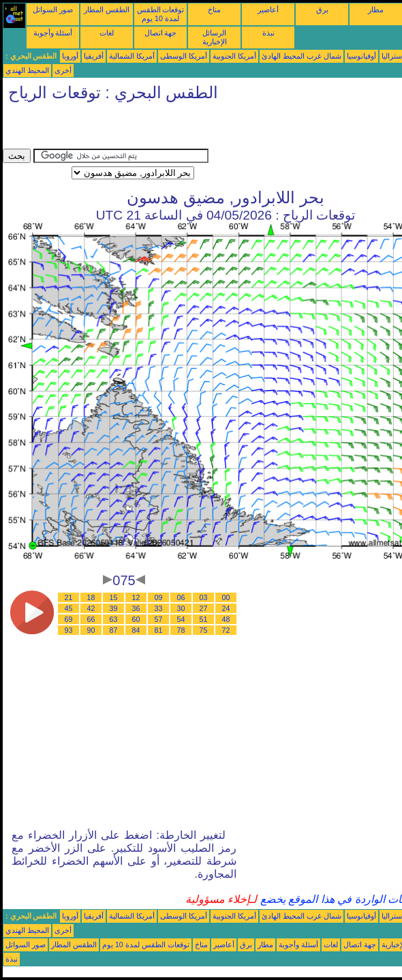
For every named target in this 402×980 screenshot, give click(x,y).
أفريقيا (94, 56)
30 (181, 608)
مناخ (214, 10)
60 (136, 619)
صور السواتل (53, 10)
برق (322, 10)
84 (136, 630)
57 (159, 619)
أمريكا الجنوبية (234, 56)
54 (181, 619)
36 (136, 608)
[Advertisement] (162, 128)
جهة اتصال (161, 33)
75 (204, 630)
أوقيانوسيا (361, 56)
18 (91, 597)
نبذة (268, 33)
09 (159, 597)
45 (69, 608)
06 (181, 597)
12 (136, 597)
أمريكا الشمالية (132, 56)
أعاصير (268, 10)
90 (91, 630)
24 (226, 608)
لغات (107, 33)
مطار (376, 10)
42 (91, 608)
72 (226, 630)
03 (204, 597)
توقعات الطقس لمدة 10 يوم (161, 14)
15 (114, 597)
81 (159, 630)
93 (69, 630)
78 (181, 630)
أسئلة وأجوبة (53, 33)
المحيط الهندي (27, 70)
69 (69, 619)
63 (114, 619)
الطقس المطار (107, 10)
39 (114, 608)
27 (204, 608)
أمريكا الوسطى (184, 56)
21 (69, 597)
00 (226, 597)
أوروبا (70, 56)
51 (204, 619)
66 (91, 619)
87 (114, 630)
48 (226, 619)
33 (159, 608)
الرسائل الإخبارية (215, 37)
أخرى (63, 70)
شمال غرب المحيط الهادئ (301, 56)
